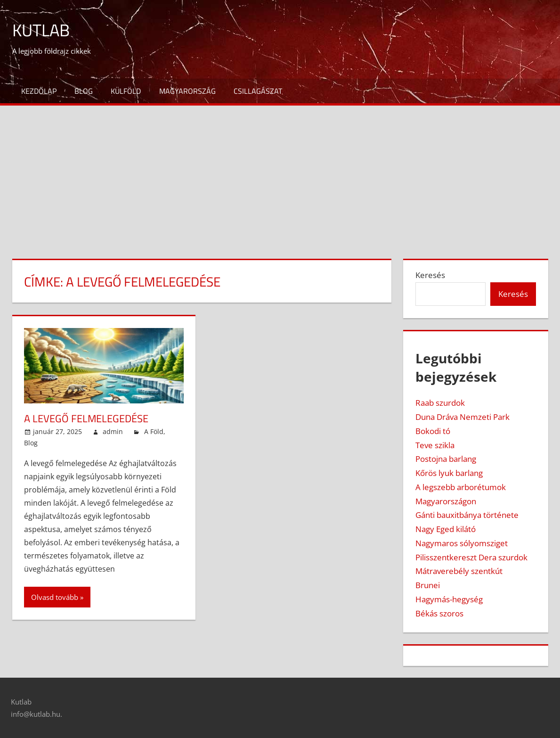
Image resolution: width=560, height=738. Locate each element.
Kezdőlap (39, 91)
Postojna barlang (446, 459)
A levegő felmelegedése (86, 418)
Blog (84, 91)
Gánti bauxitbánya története (467, 515)
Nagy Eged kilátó (446, 529)
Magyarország (187, 91)
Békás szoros (439, 613)
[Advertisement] (280, 176)
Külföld (126, 91)
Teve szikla (435, 445)
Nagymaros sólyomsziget (462, 543)
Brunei (428, 585)
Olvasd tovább (55, 597)
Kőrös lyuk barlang (449, 473)
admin (113, 431)
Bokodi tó (433, 431)
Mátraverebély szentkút (459, 571)
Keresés (430, 275)
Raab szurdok (440, 403)
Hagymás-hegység (449, 599)
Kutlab (41, 30)
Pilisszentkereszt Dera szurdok (471, 557)
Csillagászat (258, 91)
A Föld (154, 431)
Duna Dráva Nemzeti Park (463, 417)
